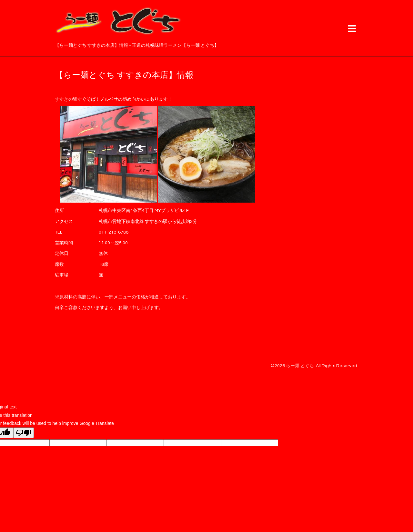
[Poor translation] (24, 433)
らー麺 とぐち (300, 366)
